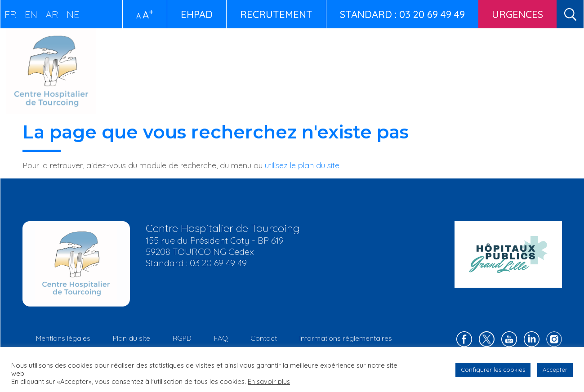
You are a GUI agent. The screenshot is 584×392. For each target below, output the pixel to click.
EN (31, 14)
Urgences (517, 14)
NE (73, 14)
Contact (264, 338)
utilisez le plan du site (302, 165)
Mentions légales (63, 338)
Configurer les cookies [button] (493, 370)
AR (52, 14)
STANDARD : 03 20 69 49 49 (402, 14)
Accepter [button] (555, 370)
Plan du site (132, 338)
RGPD (182, 338)
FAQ (221, 338)
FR (11, 14)
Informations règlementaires (346, 338)
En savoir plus (269, 381)
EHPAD (197, 14)
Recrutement (276, 14)
